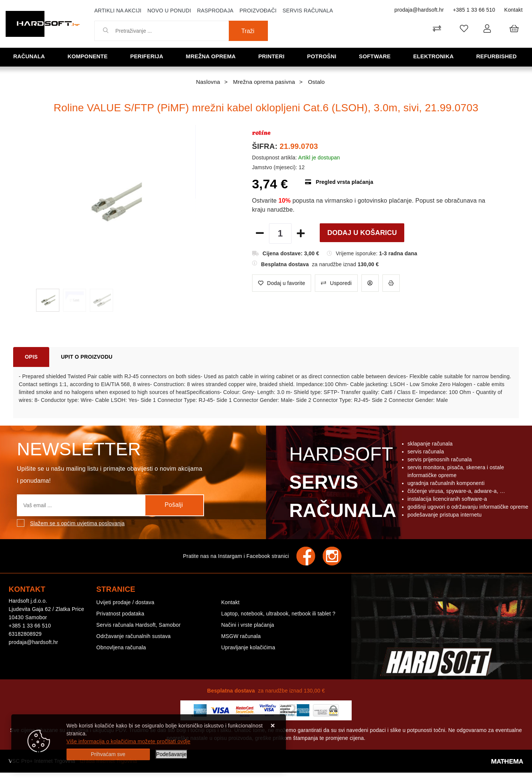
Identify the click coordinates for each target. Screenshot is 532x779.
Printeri (273, 57)
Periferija (148, 57)
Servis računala (308, 11)
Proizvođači (258, 11)
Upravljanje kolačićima (248, 647)
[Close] (108, 754)
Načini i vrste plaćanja (248, 625)
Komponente (89, 57)
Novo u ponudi (169, 11)
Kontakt (513, 10)
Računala (30, 57)
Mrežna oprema (212, 57)
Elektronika (435, 57)
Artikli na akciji (118, 11)
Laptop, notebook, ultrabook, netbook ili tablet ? (278, 614)
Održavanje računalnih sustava (133, 636)
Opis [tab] (31, 357)
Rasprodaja (215, 11)
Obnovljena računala (121, 647)
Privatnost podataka (120, 614)
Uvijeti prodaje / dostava (125, 602)
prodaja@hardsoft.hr (419, 10)
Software (376, 57)
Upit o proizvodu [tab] (87, 357)
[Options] (172, 754)
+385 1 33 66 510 (474, 10)
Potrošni (323, 57)
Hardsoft (341, 484)
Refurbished (498, 57)
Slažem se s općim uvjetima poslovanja (77, 523)
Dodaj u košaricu (362, 233)
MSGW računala (241, 636)
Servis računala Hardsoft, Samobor (138, 625)
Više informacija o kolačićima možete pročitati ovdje (128, 741)
